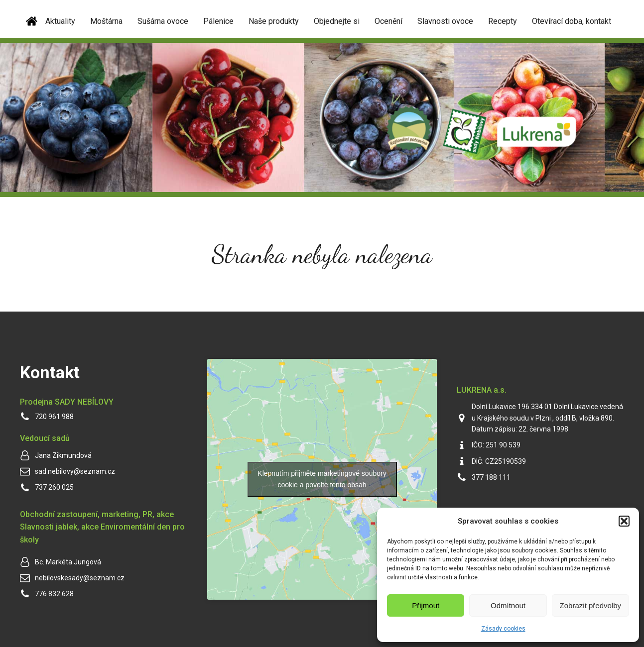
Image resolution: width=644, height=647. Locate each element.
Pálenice (218, 21)
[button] (624, 521)
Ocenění (388, 21)
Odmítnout (508, 605)
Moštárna (106, 21)
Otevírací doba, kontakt (572, 21)
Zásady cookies (503, 629)
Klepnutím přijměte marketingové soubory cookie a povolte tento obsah (322, 479)
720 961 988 (54, 417)
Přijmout (426, 605)
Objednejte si (337, 21)
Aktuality (60, 21)
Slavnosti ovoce (445, 21)
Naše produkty (274, 21)
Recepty (503, 21)
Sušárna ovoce (163, 21)
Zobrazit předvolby (590, 605)
